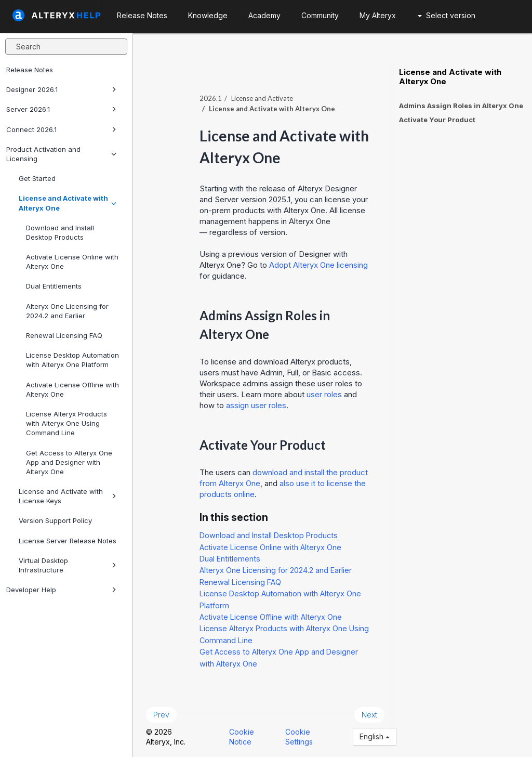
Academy (264, 15)
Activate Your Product (437, 120)
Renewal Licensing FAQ (64, 335)
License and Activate (262, 98)
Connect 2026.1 (61, 129)
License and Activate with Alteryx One (68, 203)
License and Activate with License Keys (68, 496)
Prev (161, 715)
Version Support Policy (55, 520)
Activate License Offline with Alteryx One (72, 389)
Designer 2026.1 (61, 89)
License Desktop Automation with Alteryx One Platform (72, 360)
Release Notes (30, 70)
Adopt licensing (318, 265)
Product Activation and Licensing (61, 154)
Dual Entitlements (54, 286)
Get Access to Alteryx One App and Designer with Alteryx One (69, 462)
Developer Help (61, 590)
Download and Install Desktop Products (60, 232)
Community (320, 15)
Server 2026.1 (61, 109)
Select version (447, 15)
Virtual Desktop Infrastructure (68, 565)
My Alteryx (378, 15)
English (375, 736)
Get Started (37, 178)
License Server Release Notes (68, 541)
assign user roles (256, 405)
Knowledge (208, 15)
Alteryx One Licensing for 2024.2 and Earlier (67, 311)
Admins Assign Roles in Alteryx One (461, 106)
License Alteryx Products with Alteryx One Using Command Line (66, 423)
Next (369, 715)
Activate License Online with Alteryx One (72, 262)
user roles (324, 394)
